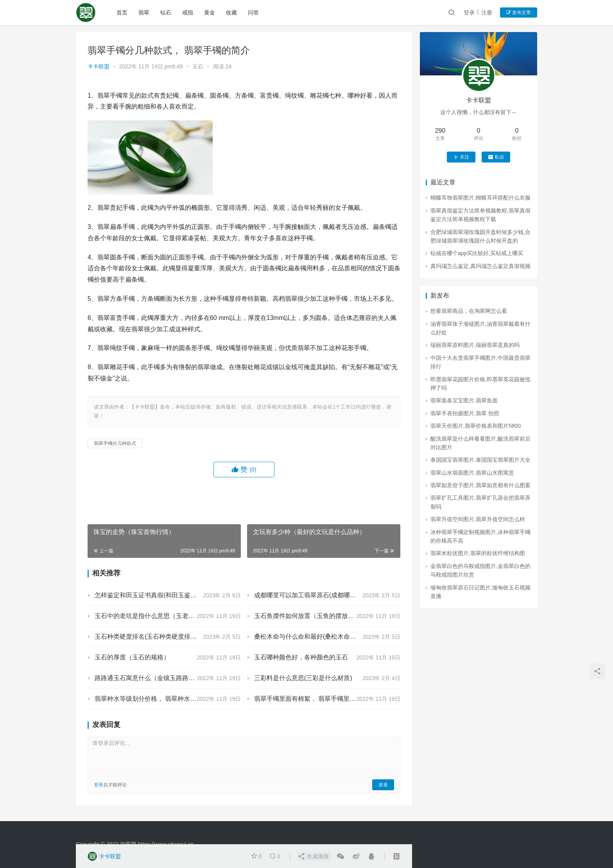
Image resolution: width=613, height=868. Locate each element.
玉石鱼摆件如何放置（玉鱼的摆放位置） (310, 616)
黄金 (210, 13)
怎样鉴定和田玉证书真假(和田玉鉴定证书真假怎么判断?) (168, 595)
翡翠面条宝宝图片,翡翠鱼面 (464, 400)
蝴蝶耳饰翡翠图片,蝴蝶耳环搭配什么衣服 (480, 198)
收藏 (231, 13)
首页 (122, 13)
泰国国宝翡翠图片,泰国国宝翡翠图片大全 (480, 460)
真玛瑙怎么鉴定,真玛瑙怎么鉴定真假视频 (480, 266)
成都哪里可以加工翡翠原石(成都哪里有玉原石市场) (325, 595)
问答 (253, 13)
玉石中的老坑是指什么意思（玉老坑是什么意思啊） (167, 616)
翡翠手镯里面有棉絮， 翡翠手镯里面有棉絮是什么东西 (327, 699)
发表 (383, 785)
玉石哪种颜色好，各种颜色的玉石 (301, 657)
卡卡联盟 (99, 66)
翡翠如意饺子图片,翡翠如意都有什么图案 (480, 485)
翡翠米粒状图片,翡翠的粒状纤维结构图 (478, 553)
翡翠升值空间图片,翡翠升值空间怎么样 (478, 519)
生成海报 (313, 856)
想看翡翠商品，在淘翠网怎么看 (469, 311)
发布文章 (519, 13)
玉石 (198, 66)
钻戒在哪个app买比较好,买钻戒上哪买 (477, 253)
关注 (461, 157)
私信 (496, 157)
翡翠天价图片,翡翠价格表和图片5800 (476, 426)
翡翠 (144, 13)
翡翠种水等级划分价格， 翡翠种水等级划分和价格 (164, 699)
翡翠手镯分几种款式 (115, 443)
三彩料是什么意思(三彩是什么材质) (303, 678)
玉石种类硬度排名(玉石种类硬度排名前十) (153, 637)
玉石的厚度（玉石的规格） (132, 657)
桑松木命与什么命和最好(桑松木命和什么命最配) (322, 637)
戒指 (188, 13)
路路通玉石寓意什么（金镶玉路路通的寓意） (157, 678)
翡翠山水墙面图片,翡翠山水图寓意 (472, 473)
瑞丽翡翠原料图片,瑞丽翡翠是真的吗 (475, 345)
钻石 (166, 13)
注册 (487, 13)
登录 (469, 13)
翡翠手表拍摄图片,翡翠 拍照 (465, 413)
